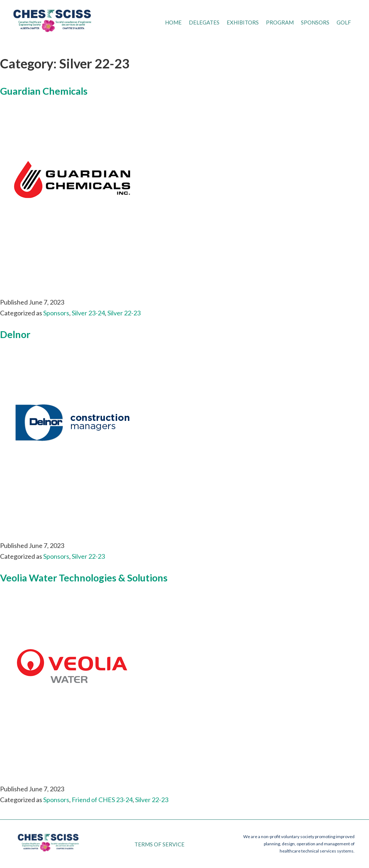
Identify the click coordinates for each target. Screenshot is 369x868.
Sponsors (315, 22)
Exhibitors (243, 22)
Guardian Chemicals (44, 91)
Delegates (204, 22)
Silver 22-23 (124, 313)
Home (173, 22)
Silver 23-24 (88, 313)
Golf (344, 22)
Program (280, 22)
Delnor (15, 334)
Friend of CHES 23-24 (102, 800)
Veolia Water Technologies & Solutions (84, 578)
